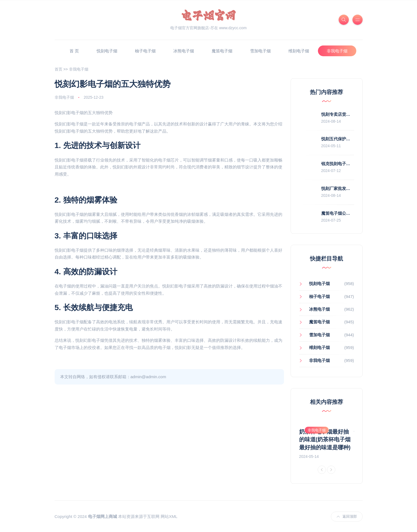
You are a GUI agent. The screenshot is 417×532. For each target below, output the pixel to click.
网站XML (169, 516)
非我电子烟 (337, 51)
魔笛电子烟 (222, 51)
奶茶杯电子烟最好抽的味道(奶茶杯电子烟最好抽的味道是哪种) (325, 439)
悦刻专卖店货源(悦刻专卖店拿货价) (354, 114)
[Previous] (322, 469)
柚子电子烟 (145, 51)
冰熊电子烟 (184, 51)
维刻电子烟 (299, 51)
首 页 (74, 51)
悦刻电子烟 (107, 51)
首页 (59, 69)
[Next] (331, 469)
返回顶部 (347, 516)
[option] (327, 440)
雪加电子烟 (260, 51)
